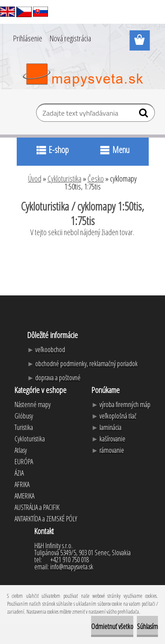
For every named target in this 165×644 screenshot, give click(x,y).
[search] (145, 115)
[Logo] (82, 75)
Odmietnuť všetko (112, 626)
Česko (96, 178)
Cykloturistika (64, 178)
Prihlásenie (28, 38)
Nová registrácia (70, 38)
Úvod (35, 178)
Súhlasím (147, 626)
